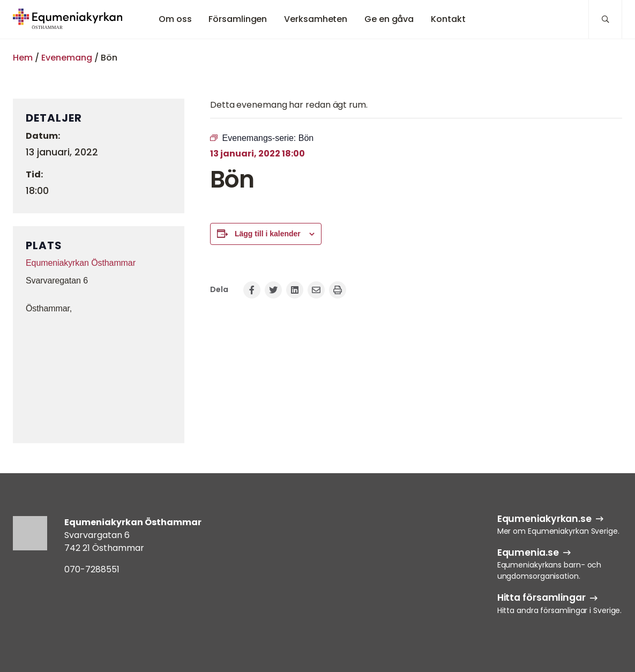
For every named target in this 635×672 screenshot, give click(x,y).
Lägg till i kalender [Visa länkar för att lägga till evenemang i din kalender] (268, 234)
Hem (23, 58)
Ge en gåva (389, 19)
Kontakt (448, 19)
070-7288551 (92, 569)
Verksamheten (316, 19)
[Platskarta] (99, 377)
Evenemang (67, 58)
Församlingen (238, 19)
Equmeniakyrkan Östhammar (81, 263)
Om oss (175, 19)
